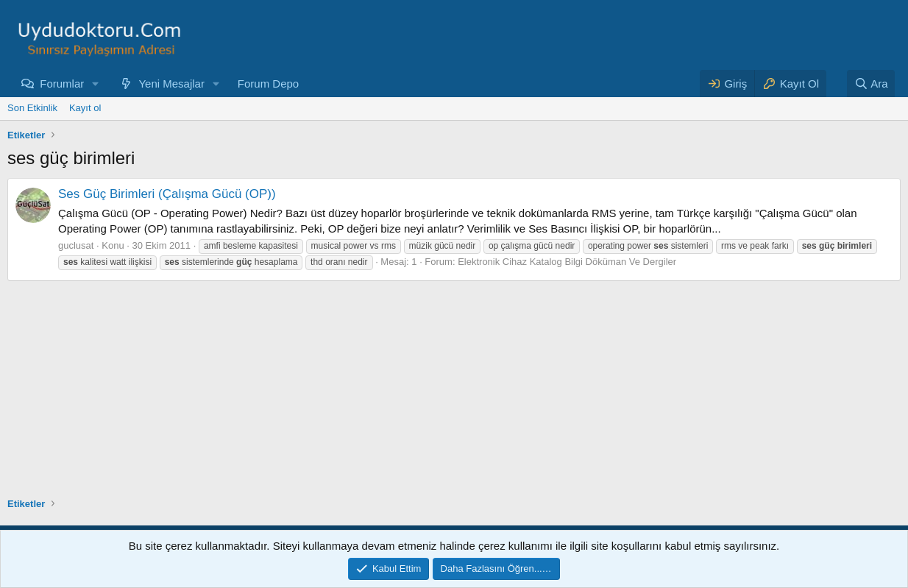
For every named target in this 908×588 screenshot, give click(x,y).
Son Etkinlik (32, 108)
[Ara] (871, 84)
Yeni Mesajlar (171, 84)
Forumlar (62, 84)
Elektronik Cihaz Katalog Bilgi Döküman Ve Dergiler (567, 262)
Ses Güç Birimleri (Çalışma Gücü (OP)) (167, 194)
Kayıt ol (85, 108)
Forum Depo (268, 84)
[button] (96, 84)
